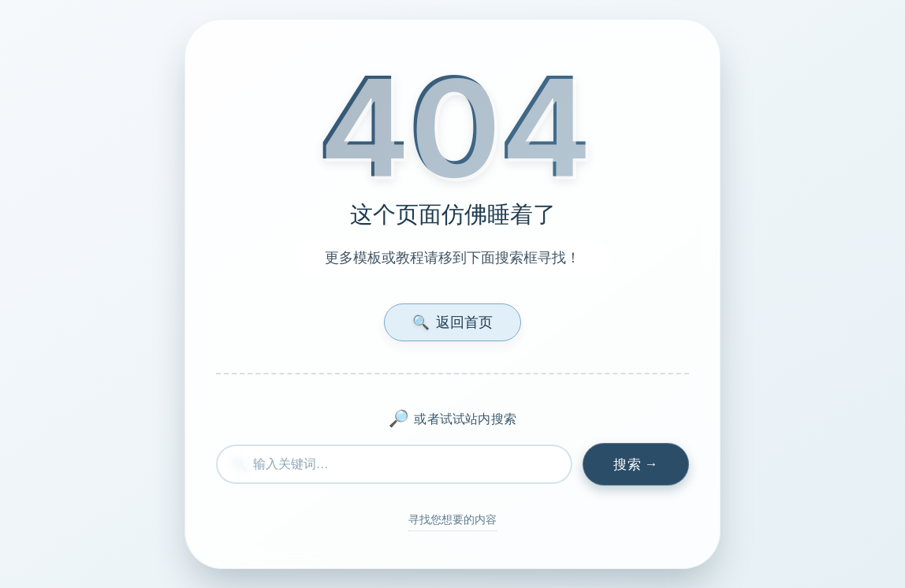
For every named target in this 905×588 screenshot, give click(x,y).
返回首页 (452, 322)
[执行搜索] (636, 464)
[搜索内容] (394, 465)
